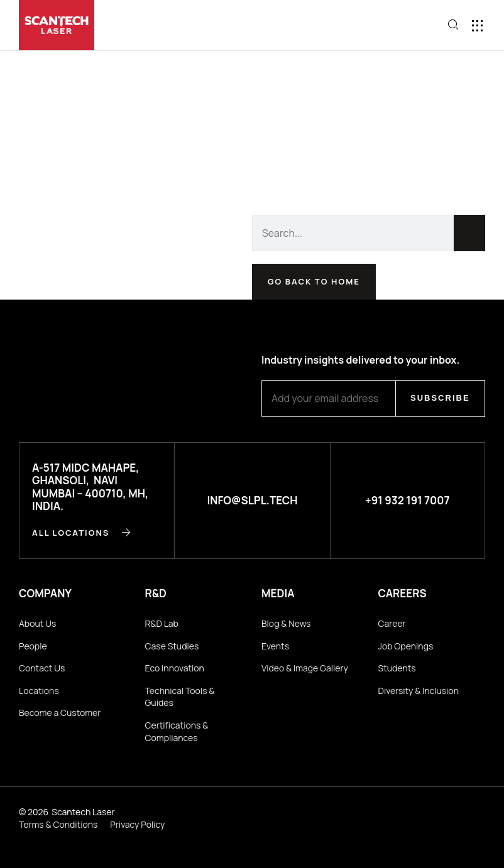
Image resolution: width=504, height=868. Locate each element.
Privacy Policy (137, 824)
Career (392, 623)
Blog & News (286, 623)
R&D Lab (162, 623)
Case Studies (172, 646)
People (33, 646)
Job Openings (406, 646)
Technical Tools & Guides (180, 697)
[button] (410, 26)
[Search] (469, 233)
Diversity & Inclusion (419, 691)
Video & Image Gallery (305, 668)
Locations (39, 691)
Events (275, 646)
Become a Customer (60, 713)
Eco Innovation (175, 668)
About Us (37, 623)
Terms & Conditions (58, 824)
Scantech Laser (83, 812)
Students (397, 668)
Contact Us (42, 668)
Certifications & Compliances (177, 731)
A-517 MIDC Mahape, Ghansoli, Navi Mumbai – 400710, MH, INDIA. (90, 487)
